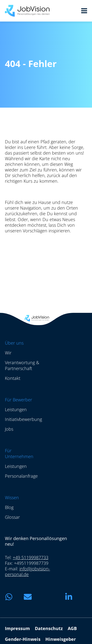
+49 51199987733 (31, 557)
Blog (9, 507)
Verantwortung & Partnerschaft (22, 365)
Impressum (17, 628)
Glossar (12, 517)
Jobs (9, 429)
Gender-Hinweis (23, 639)
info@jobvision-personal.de (27, 571)
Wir (8, 353)
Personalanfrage (21, 476)
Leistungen (16, 409)
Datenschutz (49, 628)
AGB (72, 628)
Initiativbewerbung (23, 419)
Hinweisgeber (61, 639)
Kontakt (13, 378)
